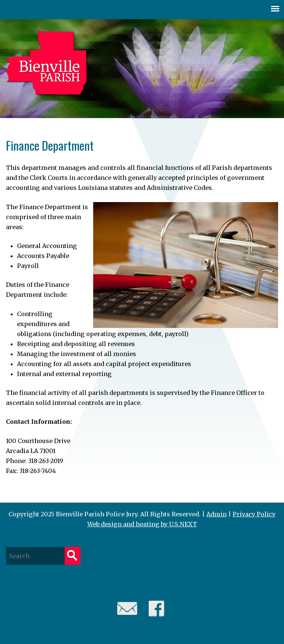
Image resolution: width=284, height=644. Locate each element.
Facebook (157, 609)
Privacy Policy (254, 514)
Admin (217, 514)
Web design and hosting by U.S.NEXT (142, 524)
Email (127, 609)
